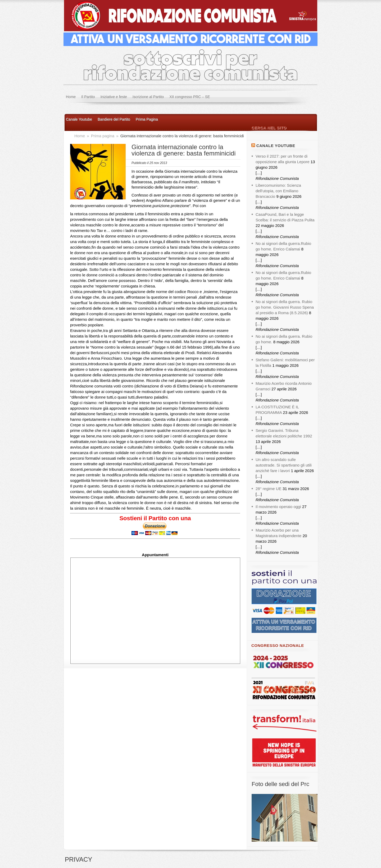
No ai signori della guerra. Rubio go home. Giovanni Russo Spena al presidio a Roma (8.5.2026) (285, 307)
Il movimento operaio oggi (278, 507)
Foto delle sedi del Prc (280, 784)
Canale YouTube (276, 146)
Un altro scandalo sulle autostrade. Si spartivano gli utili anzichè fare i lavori (284, 465)
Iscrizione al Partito (148, 97)
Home (71, 97)
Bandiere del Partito (114, 119)
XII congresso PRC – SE (190, 97)
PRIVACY (79, 859)
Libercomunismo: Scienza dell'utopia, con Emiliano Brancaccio (278, 191)
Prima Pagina (147, 119)
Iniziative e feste (114, 97)
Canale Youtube (79, 119)
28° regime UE (269, 489)
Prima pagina (103, 136)
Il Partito (88, 97)
